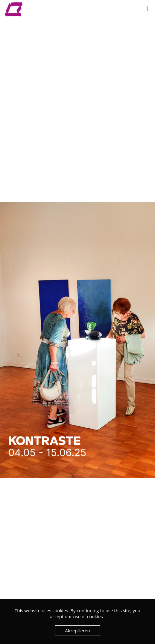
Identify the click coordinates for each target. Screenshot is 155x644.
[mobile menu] (147, 9)
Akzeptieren (77, 631)
